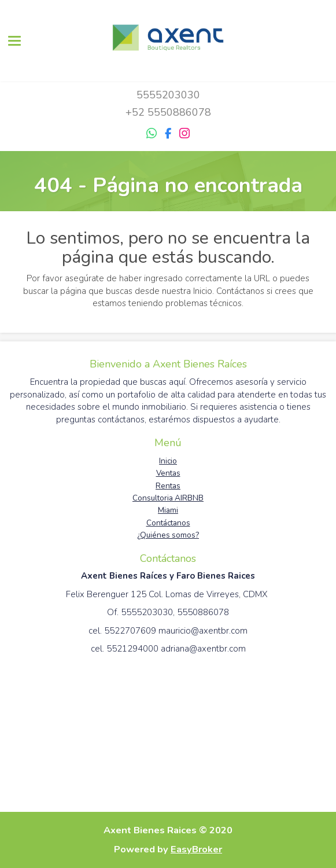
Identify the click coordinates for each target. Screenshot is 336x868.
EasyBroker (196, 849)
